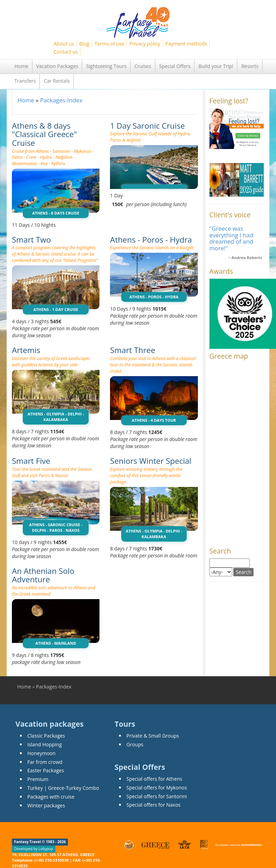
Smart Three (133, 350)
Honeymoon (42, 753)
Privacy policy (145, 44)
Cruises (143, 66)
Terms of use (109, 44)
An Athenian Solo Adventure (43, 575)
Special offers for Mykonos (157, 788)
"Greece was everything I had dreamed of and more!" (232, 238)
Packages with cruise (51, 797)
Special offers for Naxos (153, 805)
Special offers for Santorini (157, 796)
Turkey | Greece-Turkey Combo (63, 788)
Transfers (25, 81)
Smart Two (32, 240)
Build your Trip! (216, 66)
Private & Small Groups (153, 736)
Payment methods (186, 44)
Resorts (250, 66)
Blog (84, 44)
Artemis (26, 350)
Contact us (66, 52)
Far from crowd (45, 762)
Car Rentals (57, 81)
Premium (38, 779)
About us (64, 44)
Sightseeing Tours (106, 66)
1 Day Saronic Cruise (147, 126)
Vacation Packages (57, 66)
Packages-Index (61, 100)
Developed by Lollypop (33, 849)
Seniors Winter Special (151, 461)
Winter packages (46, 805)
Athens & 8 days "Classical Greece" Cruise (44, 134)
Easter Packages (46, 770)
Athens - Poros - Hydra (151, 240)
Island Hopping (44, 744)
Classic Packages (46, 736)
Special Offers (175, 66)
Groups (135, 744)
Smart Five (31, 461)
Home (21, 66)
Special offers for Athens (154, 779)
